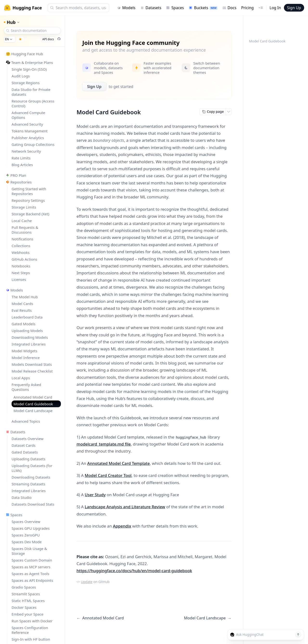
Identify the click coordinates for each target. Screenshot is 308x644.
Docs (229, 8)
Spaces (175, 8)
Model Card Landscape (208, 618)
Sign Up (294, 8)
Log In (275, 8)
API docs (48, 39)
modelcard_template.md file (104, 444)
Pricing (247, 8)
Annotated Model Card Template (118, 463)
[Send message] (298, 635)
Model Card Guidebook (267, 41)
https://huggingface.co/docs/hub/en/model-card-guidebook (134, 571)
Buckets (203, 8)
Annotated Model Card (100, 618)
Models (126, 8)
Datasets (151, 8)
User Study (95, 495)
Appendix (122, 526)
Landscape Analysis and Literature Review (125, 507)
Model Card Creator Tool (108, 475)
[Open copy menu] (229, 112)
